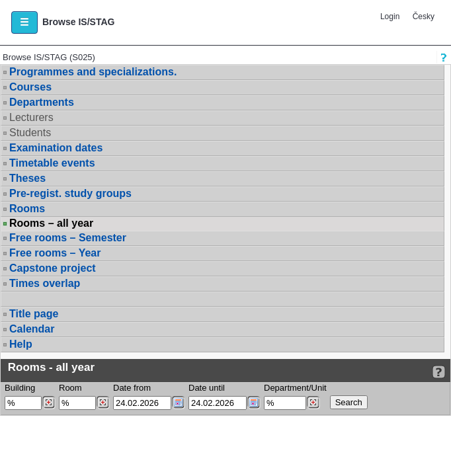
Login (390, 17)
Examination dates (56, 148)
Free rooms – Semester (68, 238)
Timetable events (52, 163)
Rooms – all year (51, 223)
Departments (42, 102)
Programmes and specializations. (93, 72)
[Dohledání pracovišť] (313, 403)
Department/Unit (295, 388)
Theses (27, 178)
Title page (34, 314)
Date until (207, 388)
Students (30, 133)
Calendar (32, 329)
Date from (132, 388)
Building (20, 388)
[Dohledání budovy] (49, 403)
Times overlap (45, 283)
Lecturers (31, 117)
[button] (24, 22)
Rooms (27, 209)
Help (21, 344)
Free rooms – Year (55, 253)
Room (70, 388)
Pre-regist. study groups (70, 193)
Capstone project (53, 268)
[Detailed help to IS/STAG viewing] (439, 372)
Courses (30, 87)
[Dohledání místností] (103, 403)
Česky (424, 17)
